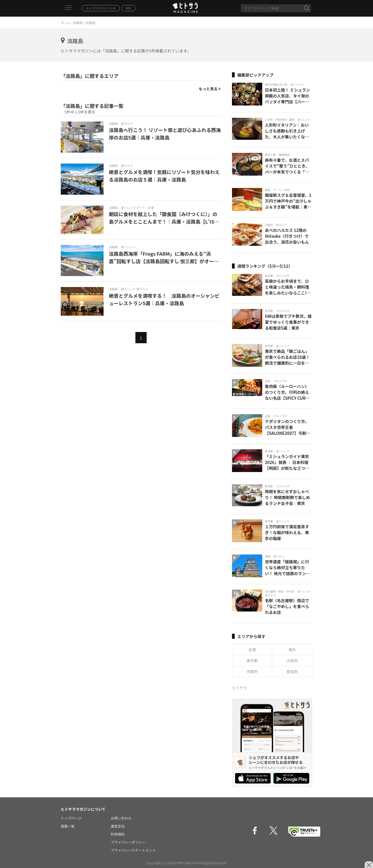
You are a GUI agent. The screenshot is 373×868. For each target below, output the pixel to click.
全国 (252, 650)
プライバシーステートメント (133, 850)
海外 (292, 650)
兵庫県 (78, 23)
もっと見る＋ (210, 89)
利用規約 (118, 834)
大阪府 (292, 661)
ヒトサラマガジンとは (101, 8)
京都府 (252, 671)
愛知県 (292, 671)
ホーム (66, 23)
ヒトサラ (239, 688)
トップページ (71, 818)
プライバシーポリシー (128, 842)
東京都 (252, 661)
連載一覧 (68, 826)
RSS (129, 8)
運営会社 (118, 826)
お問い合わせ (121, 818)
